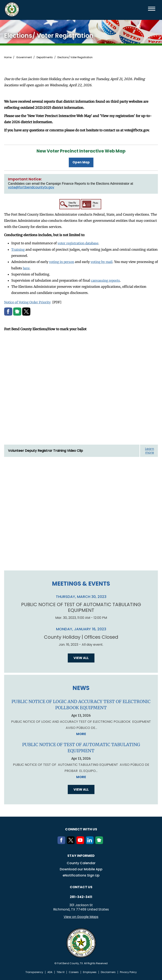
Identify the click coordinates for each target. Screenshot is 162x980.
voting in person (62, 261)
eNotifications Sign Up (81, 875)
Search (145, 9)
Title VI (61, 972)
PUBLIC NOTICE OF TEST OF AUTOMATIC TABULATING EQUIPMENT (81, 607)
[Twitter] (72, 842)
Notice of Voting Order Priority (28, 301)
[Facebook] (62, 842)
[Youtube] (81, 842)
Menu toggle (152, 9)
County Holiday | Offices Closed (81, 637)
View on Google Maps (81, 916)
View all (81, 657)
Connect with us (81, 829)
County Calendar (81, 863)
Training (18, 249)
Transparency (34, 972)
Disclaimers (108, 972)
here (30, 267)
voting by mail (103, 261)
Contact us (81, 887)
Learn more (149, 450)
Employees (90, 972)
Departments (45, 57)
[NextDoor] (100, 842)
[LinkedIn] (91, 842)
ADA (50, 972)
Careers (74, 972)
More (81, 734)
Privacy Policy (128, 972)
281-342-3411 (81, 897)
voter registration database (79, 243)
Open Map (81, 162)
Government (24, 57)
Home (8, 57)
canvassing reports (106, 280)
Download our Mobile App (81, 869)
